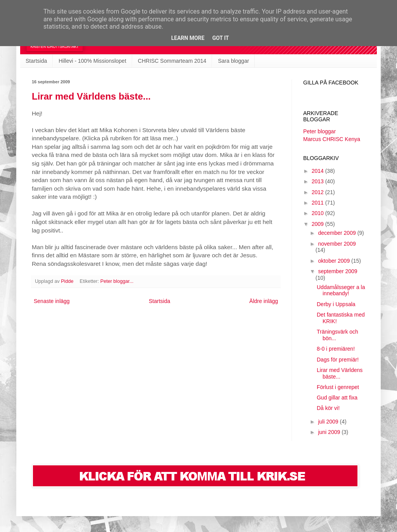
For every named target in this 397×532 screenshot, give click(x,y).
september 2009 (337, 271)
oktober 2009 (335, 261)
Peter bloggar (319, 131)
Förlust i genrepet (338, 387)
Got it (220, 38)
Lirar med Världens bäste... (91, 96)
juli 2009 (329, 422)
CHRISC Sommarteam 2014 (172, 61)
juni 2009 (330, 432)
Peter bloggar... (117, 281)
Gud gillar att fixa (337, 398)
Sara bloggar (233, 61)
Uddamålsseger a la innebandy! (341, 290)
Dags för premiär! (338, 360)
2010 (318, 213)
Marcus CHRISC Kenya (332, 139)
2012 (318, 192)
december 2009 (337, 233)
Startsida (36, 61)
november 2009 (337, 244)
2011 (318, 203)
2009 (318, 224)
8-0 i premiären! (336, 349)
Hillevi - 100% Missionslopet (92, 61)
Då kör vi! (328, 408)
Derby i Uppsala (336, 304)
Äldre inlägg (264, 301)
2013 (318, 181)
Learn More (188, 38)
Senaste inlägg (52, 301)
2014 (318, 171)
